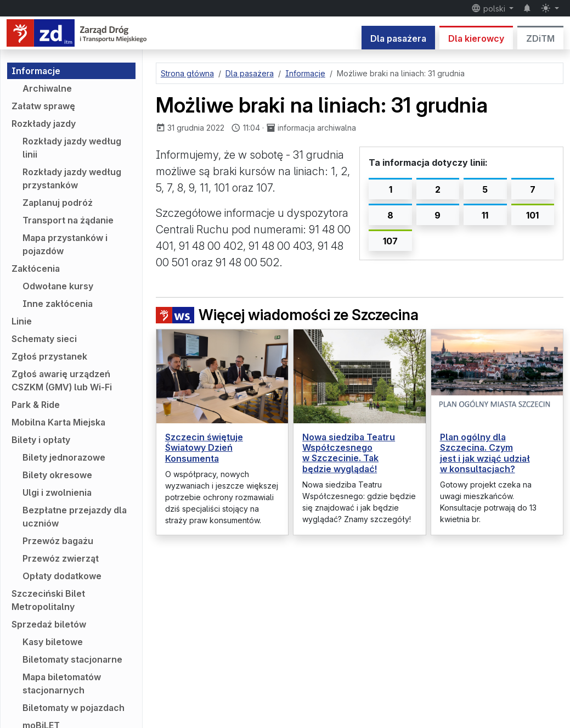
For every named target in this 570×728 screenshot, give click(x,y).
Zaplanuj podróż (58, 203)
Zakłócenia (36, 268)
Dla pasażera (398, 38)
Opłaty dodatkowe (62, 576)
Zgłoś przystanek (49, 356)
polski (489, 8)
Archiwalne (47, 88)
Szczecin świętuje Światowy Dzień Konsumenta (204, 447)
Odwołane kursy (58, 286)
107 (390, 241)
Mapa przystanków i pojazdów (65, 244)
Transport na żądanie (68, 220)
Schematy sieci (44, 339)
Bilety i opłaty (41, 440)
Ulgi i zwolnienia (57, 492)
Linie (22, 321)
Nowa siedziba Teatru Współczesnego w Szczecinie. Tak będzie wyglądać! (349, 453)
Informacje (36, 71)
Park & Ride (36, 405)
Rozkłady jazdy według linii (72, 148)
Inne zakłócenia (58, 304)
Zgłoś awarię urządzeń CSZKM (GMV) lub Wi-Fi (62, 380)
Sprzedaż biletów (49, 624)
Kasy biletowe (53, 642)
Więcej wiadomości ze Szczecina (287, 315)
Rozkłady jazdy (44, 124)
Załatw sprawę (43, 106)
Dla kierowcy (476, 38)
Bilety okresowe (57, 475)
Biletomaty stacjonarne (72, 659)
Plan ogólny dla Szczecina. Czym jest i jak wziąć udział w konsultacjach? (485, 453)
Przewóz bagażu (58, 541)
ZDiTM (540, 38)
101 (532, 215)
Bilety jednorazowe (64, 457)
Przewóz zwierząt (61, 558)
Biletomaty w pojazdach (74, 708)
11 (485, 215)
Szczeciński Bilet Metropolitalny (48, 600)
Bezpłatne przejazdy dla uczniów (75, 517)
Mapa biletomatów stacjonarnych (62, 684)
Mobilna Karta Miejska (58, 422)
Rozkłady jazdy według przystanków (72, 178)
